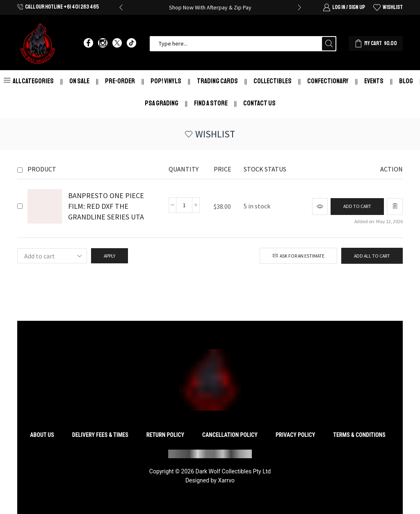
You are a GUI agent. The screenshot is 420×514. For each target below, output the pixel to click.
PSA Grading (162, 103)
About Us (42, 435)
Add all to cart (372, 256)
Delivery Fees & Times (100, 435)
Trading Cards (217, 81)
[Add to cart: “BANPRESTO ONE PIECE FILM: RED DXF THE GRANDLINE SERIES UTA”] (357, 207)
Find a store (211, 103)
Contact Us (259, 103)
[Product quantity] (184, 205)
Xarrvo (226, 480)
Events (374, 81)
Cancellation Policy (230, 435)
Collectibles (273, 81)
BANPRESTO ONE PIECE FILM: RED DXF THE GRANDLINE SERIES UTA (106, 206)
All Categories (29, 81)
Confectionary (328, 81)
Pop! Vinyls (166, 81)
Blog (406, 81)
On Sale (79, 81)
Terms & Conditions (359, 435)
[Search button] (329, 44)
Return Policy (165, 435)
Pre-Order (120, 81)
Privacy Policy (296, 435)
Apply (110, 256)
